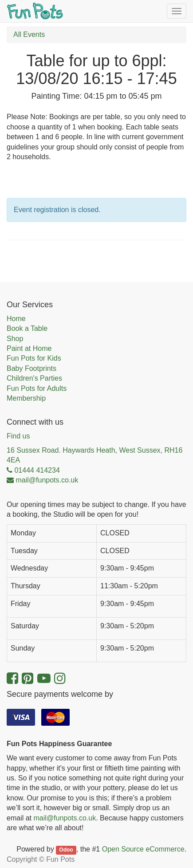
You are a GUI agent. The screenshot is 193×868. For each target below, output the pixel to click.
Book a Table (27, 328)
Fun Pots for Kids (34, 358)
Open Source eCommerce (143, 849)
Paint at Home (29, 348)
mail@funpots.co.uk (65, 818)
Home (16, 319)
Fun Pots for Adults (37, 388)
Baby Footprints (32, 368)
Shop (15, 339)
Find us (18, 436)
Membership (26, 398)
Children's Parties (34, 378)
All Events (29, 34)
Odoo (66, 850)
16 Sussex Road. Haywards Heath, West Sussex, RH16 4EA (95, 455)
